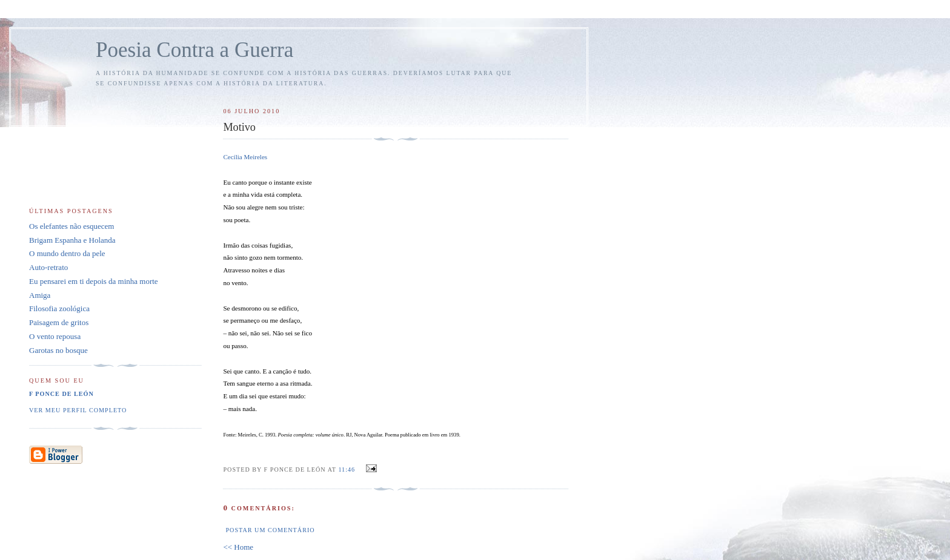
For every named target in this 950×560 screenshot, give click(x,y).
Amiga (40, 295)
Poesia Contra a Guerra (194, 50)
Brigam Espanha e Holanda (72, 240)
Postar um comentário (270, 530)
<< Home (238, 547)
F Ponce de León (61, 394)
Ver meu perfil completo (78, 410)
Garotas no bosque (58, 350)
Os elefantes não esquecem (71, 226)
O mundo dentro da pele (67, 253)
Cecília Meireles (245, 157)
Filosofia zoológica (59, 308)
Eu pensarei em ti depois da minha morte (94, 281)
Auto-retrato (48, 267)
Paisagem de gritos (59, 322)
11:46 (347, 469)
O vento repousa (55, 336)
